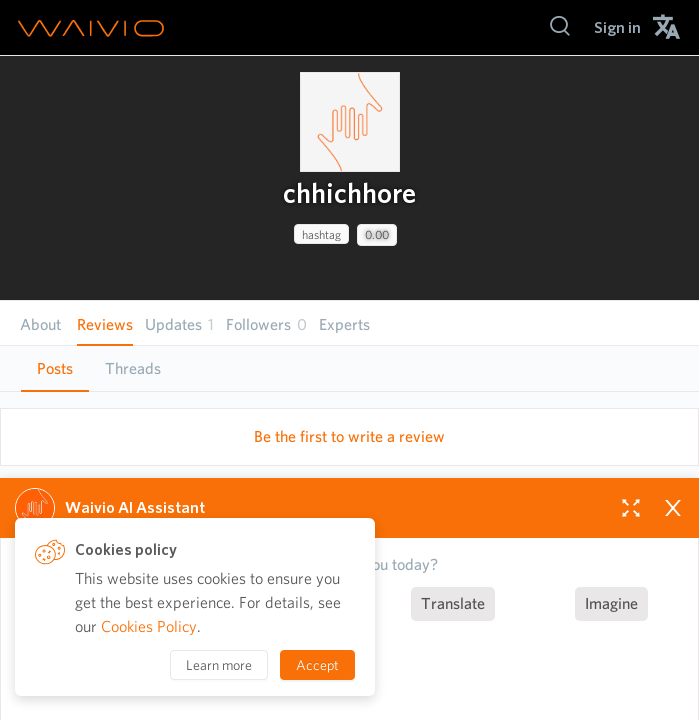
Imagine (611, 603)
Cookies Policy (149, 626)
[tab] (55, 369)
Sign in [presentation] (617, 27)
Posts (55, 368)
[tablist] (349, 368)
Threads (133, 368)
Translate (453, 603)
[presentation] (350, 122)
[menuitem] (617, 27)
